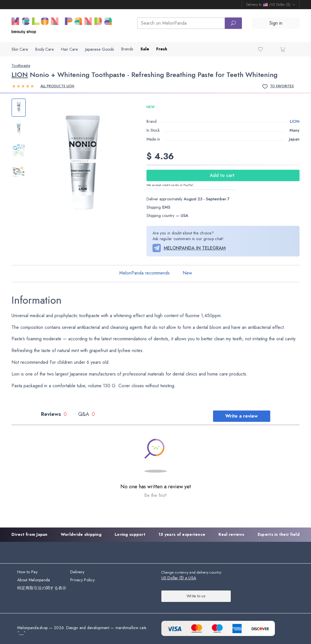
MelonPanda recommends (144, 273)
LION (20, 75)
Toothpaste (21, 66)
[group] (83, 163)
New (187, 273)
